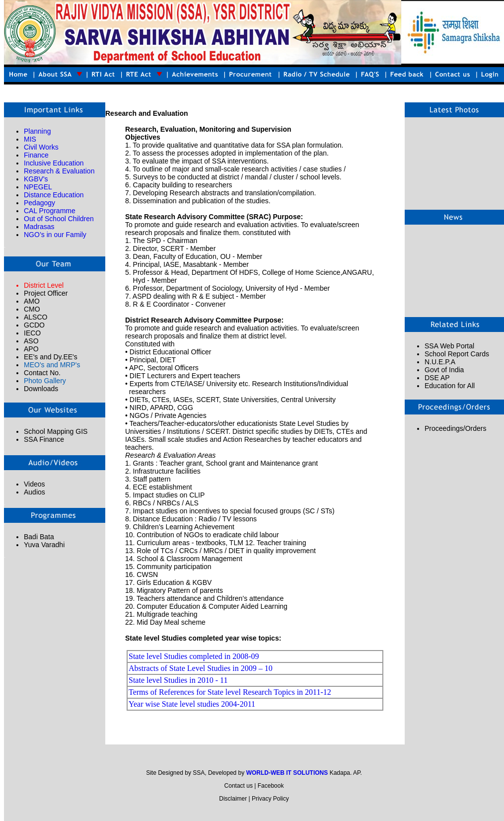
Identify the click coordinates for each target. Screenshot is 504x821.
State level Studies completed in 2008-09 (194, 656)
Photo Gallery (45, 381)
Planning (37, 131)
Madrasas (39, 227)
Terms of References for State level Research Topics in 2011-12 (230, 692)
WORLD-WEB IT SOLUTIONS (287, 773)
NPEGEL (38, 187)
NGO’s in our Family (55, 235)
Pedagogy (39, 203)
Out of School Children (59, 219)
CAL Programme (50, 211)
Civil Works (41, 147)
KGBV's (36, 179)
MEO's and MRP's (52, 365)
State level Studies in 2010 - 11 (178, 680)
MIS (30, 139)
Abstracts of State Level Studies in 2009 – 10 (201, 668)
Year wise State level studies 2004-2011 (192, 704)
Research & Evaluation (59, 171)
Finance (36, 155)
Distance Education (54, 195)
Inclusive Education (54, 163)
